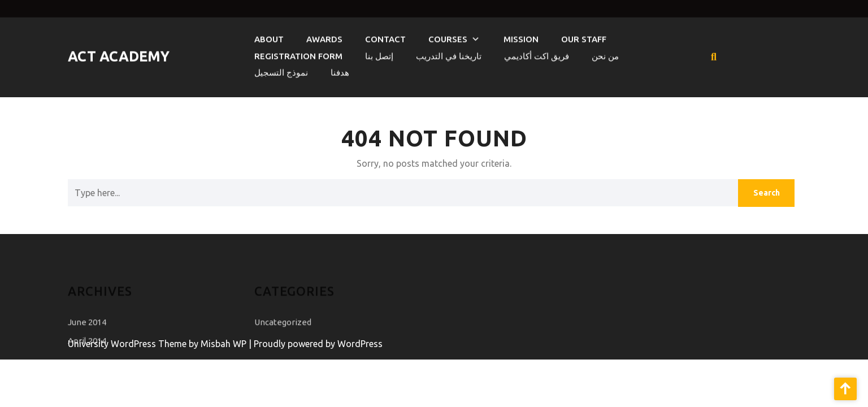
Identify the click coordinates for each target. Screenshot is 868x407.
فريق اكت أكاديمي (537, 54)
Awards (324, 37)
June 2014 (87, 329)
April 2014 (87, 347)
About (269, 37)
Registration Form (298, 54)
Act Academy (119, 54)
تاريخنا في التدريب (449, 54)
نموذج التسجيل (281, 70)
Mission (521, 37)
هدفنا (340, 70)
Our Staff (584, 37)
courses (448, 37)
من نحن (605, 54)
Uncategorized (283, 329)
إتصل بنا (379, 54)
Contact (385, 37)
